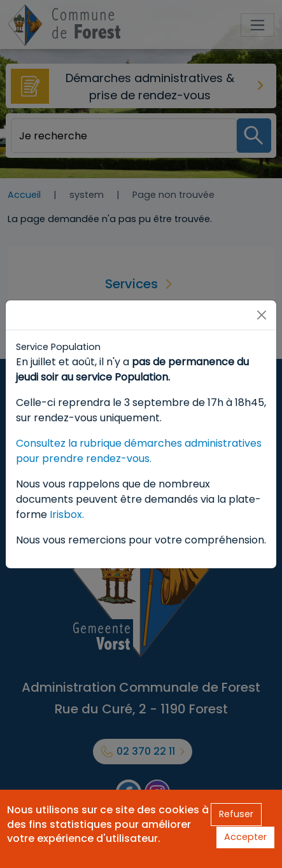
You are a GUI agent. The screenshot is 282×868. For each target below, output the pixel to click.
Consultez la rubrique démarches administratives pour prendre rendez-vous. (139, 451)
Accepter (245, 837)
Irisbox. (67, 514)
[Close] (262, 315)
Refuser (236, 814)
